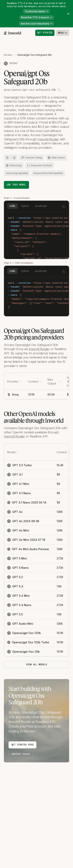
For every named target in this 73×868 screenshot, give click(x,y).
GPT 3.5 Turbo (19, 465)
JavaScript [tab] (41, 206)
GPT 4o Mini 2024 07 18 (26, 540)
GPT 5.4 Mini (18, 596)
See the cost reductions (36, 23)
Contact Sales (21, 754)
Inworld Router (48, 139)
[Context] (35, 382)
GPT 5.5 (15, 614)
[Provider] (14, 382)
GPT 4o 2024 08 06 (23, 521)
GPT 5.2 (15, 577)
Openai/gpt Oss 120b (24, 633)
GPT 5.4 (15, 586)
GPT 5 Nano (18, 568)
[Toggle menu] (63, 33)
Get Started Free (22, 745)
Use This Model (16, 185)
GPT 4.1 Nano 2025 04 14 (27, 502)
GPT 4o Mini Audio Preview (27, 549)
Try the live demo (36, 11)
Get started (45, 33)
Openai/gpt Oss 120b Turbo (27, 642)
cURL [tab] (13, 206)
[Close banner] (68, 14)
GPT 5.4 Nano (19, 605)
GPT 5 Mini (17, 558)
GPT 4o (15, 512)
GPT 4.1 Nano (19, 493)
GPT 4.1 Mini (18, 484)
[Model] (13, 452)
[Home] (13, 33)
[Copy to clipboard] (64, 207)
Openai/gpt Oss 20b (23, 652)
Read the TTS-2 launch (37, 17)
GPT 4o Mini (18, 531)
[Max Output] (54, 382)
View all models (37, 664)
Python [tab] (25, 206)
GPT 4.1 (15, 475)
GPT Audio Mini (20, 624)
